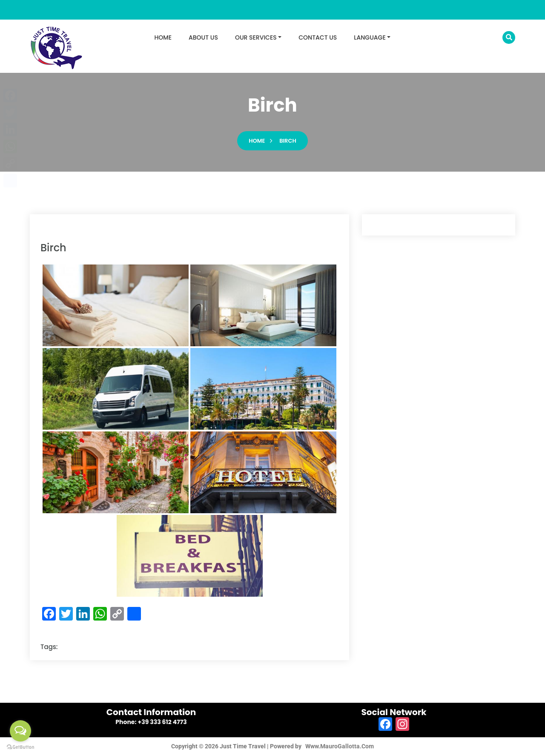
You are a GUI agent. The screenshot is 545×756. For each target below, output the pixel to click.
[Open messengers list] (20, 731)
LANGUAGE (370, 37)
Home (257, 142)
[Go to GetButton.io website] (20, 747)
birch (288, 142)
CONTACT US (318, 37)
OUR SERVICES (256, 37)
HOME (163, 37)
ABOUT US (203, 37)
